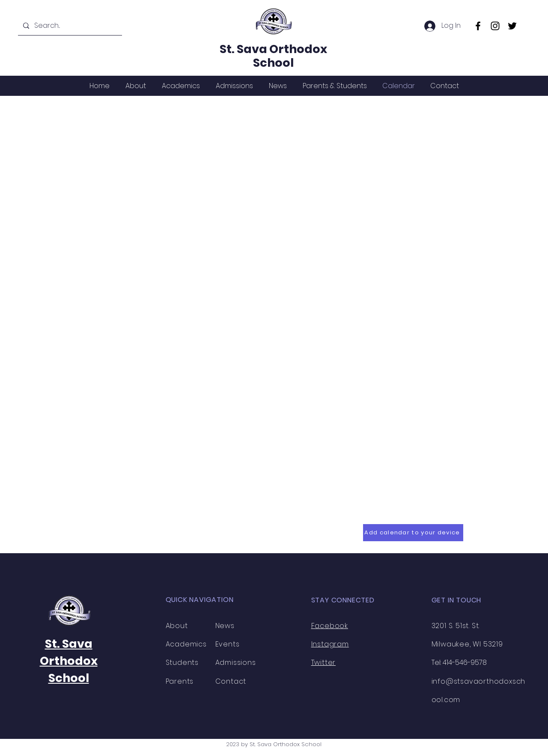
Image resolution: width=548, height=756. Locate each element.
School (69, 678)
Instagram (330, 644)
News (225, 626)
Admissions (236, 663)
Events (228, 644)
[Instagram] (495, 26)
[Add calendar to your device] (413, 533)
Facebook (330, 626)
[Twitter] (512, 26)
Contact (231, 681)
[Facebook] (478, 26)
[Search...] (69, 26)
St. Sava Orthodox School (273, 56)
